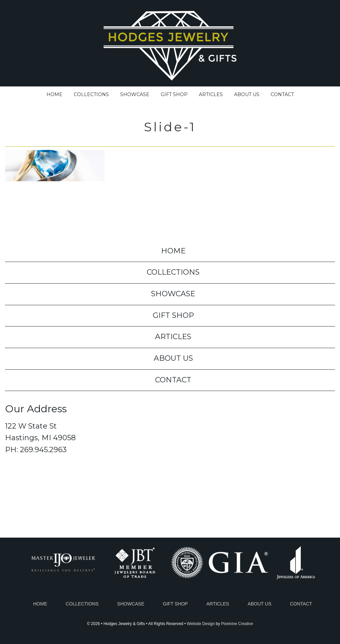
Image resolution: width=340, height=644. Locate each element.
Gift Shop (175, 604)
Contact (301, 604)
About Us (259, 604)
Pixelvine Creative (237, 624)
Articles (218, 604)
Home (40, 604)
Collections (82, 604)
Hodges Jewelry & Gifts (170, 44)
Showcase (131, 604)
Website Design (201, 624)
